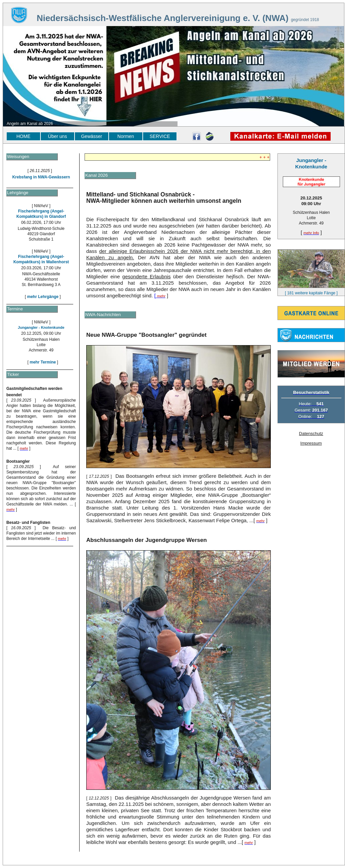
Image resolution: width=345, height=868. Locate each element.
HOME (23, 136)
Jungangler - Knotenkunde (41, 327)
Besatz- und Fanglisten (28, 523)
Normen (126, 136)
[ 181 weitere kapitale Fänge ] (311, 293)
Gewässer (91, 136)
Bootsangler (18, 461)
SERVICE (160, 136)
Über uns (58, 136)
